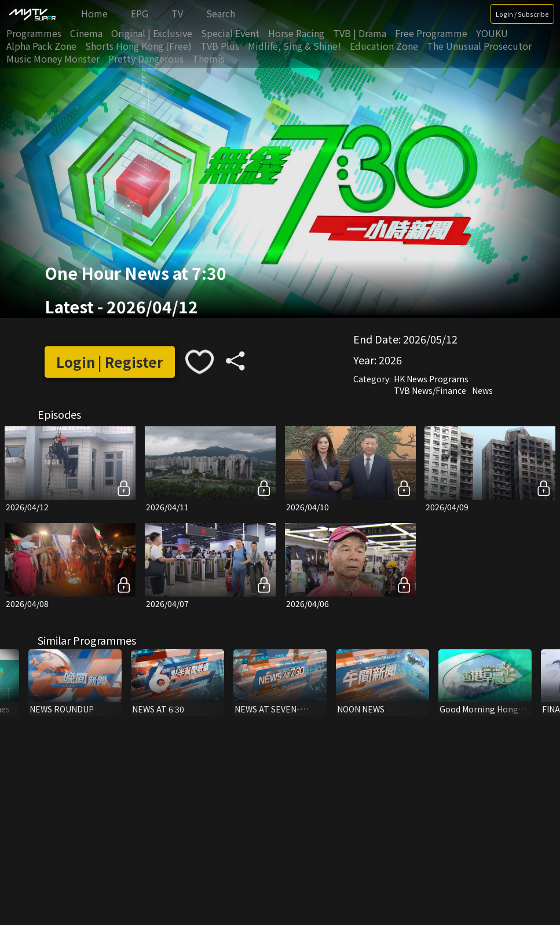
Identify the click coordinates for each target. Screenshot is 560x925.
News (482, 391)
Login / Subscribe (522, 14)
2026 (390, 360)
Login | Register (110, 362)
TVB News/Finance (430, 391)
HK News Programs (431, 379)
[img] (32, 14)
